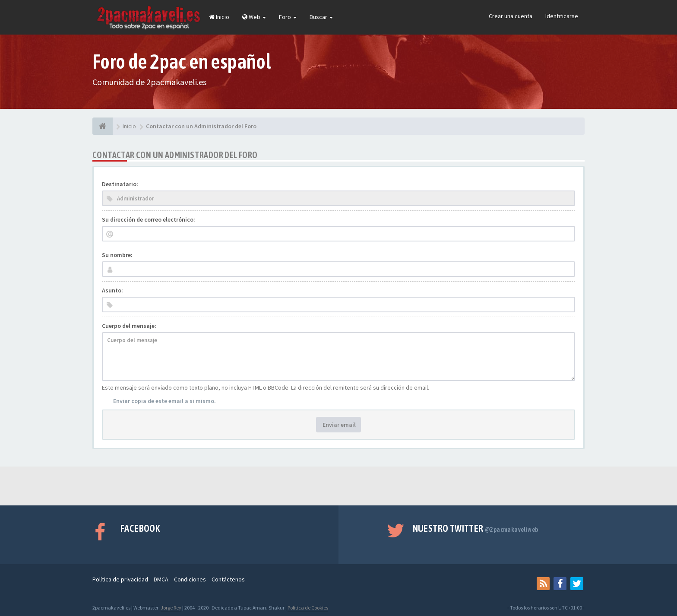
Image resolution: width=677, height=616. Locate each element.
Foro (288, 17)
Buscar (321, 17)
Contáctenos (228, 579)
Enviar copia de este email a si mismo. (165, 401)
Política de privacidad (120, 579)
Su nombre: (117, 255)
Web (254, 17)
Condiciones (190, 579)
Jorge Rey (171, 608)
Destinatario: (120, 184)
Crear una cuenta (511, 16)
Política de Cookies (308, 608)
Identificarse (562, 16)
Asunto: (112, 290)
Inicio (219, 17)
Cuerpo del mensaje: (129, 326)
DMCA (161, 579)
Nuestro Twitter (476, 528)
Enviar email (338, 425)
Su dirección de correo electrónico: (149, 219)
